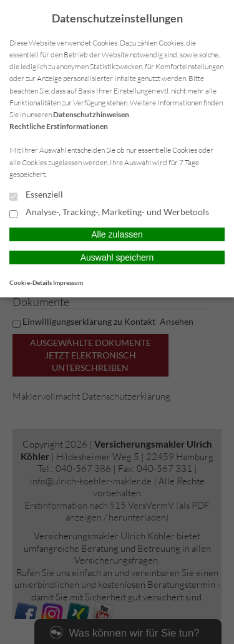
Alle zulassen (117, 234)
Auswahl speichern (117, 257)
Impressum (68, 282)
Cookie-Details (31, 282)
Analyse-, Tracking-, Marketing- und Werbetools (109, 213)
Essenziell (36, 195)
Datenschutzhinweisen (91, 114)
